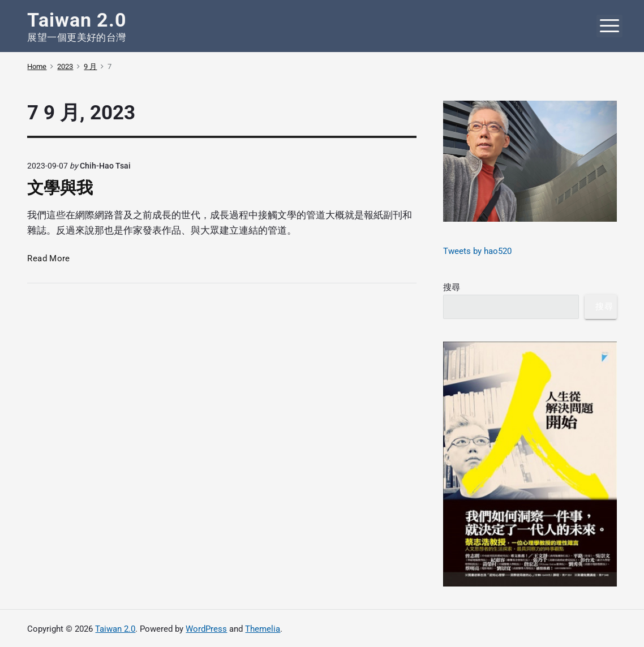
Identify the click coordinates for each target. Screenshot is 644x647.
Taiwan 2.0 (115, 629)
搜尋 (452, 287)
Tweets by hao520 (477, 251)
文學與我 (60, 188)
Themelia (263, 629)
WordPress (206, 629)
